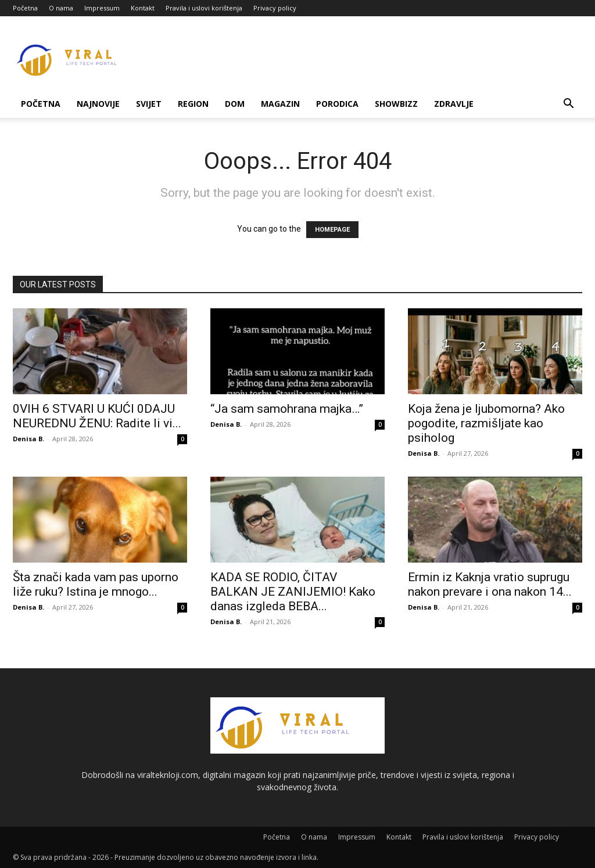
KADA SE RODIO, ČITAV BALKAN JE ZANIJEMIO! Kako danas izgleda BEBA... (293, 592)
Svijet (149, 104)
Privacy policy (275, 8)
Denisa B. (28, 439)
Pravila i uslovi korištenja (204, 8)
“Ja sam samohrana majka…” (287, 409)
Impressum (102, 8)
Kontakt (143, 8)
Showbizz (396, 104)
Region (193, 104)
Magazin (280, 104)
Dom (235, 104)
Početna (25, 8)
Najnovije (98, 104)
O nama (61, 8)
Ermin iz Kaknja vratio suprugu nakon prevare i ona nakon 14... (490, 584)
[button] (568, 105)
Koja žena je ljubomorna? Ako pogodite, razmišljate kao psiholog (486, 423)
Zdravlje (454, 104)
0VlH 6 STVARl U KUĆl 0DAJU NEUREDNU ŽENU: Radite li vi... (97, 416)
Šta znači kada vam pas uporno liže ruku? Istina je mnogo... (96, 584)
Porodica (337, 104)
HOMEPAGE (332, 230)
